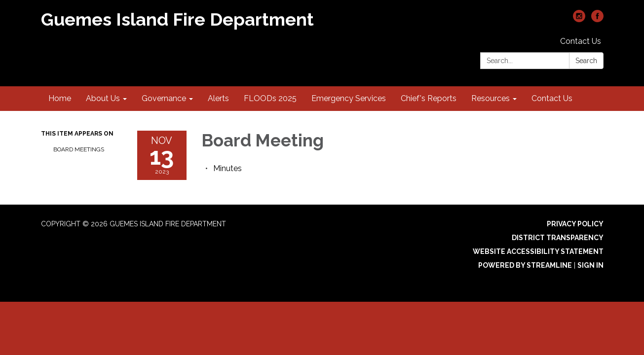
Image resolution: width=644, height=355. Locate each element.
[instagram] (579, 19)
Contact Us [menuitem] (552, 98)
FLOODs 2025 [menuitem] (270, 98)
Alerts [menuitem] (218, 98)
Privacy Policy (575, 224)
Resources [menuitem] (491, 98)
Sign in (590, 265)
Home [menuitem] (60, 98)
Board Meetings (79, 149)
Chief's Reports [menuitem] (429, 98)
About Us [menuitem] (103, 98)
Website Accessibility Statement (538, 251)
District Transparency (558, 238)
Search (586, 61)
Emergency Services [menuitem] (349, 98)
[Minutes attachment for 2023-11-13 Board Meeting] (227, 168)
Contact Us (581, 41)
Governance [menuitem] (164, 98)
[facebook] (597, 19)
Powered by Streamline (525, 265)
